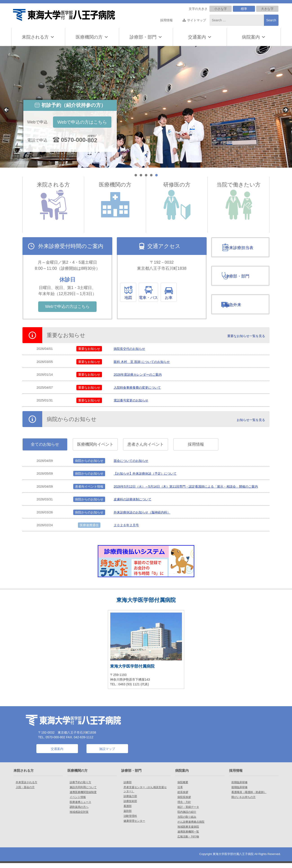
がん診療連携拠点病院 (191, 827)
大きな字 (267, 9)
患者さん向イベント (146, 451)
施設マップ (107, 754)
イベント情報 (78, 802)
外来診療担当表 (244, 248)
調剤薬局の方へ (79, 812)
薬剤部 (128, 816)
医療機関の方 (92, 37)
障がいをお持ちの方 (243, 802)
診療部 (128, 787)
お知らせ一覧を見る (251, 426)
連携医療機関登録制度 (83, 797)
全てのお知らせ (45, 451)
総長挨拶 (183, 797)
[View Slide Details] (146, 107)
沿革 (180, 792)
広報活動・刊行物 (188, 842)
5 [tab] (156, 175)
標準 (244, 9)
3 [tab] (146, 175)
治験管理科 (130, 821)
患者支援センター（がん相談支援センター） (145, 794)
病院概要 (183, 787)
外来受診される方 (27, 787)
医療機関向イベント (95, 451)
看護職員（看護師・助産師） (249, 797)
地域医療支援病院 (188, 832)
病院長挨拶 (184, 802)
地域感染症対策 (79, 817)
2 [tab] (141, 175)
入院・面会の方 (25, 792)
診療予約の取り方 (80, 787)
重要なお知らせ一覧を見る (246, 343)
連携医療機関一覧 (188, 837)
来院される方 (38, 37)
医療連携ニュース (80, 807)
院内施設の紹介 (187, 817)
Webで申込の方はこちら (82, 122)
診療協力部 (130, 801)
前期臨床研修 (239, 787)
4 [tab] (151, 175)
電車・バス (162, 298)
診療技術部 (130, 806)
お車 (190, 298)
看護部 (128, 811)
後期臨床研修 (239, 792)
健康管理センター (134, 826)
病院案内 (254, 37)
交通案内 (197, 37)
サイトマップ (197, 20)
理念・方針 (184, 807)
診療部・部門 (146, 37)
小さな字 (221, 9)
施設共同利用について (83, 792)
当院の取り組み (187, 822)
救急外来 (238, 309)
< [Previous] (7, 110)
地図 (133, 298)
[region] (146, 107)
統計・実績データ (188, 812)
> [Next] (285, 110)
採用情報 (166, 20)
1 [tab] (136, 175)
